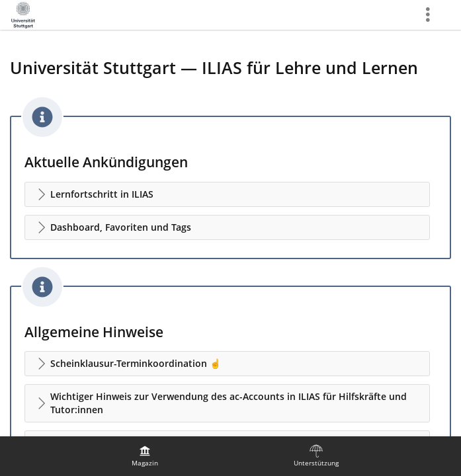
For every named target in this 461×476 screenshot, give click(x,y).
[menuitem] (145, 456)
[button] (227, 194)
